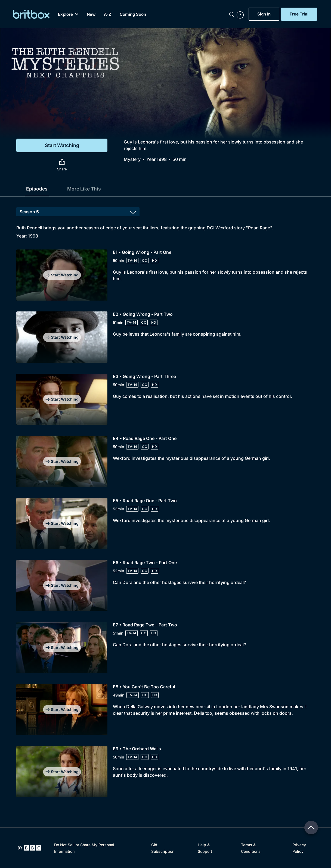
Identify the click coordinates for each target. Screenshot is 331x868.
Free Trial (299, 14)
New (91, 14)
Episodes (37, 189)
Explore (68, 14)
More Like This (85, 189)
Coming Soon (133, 14)
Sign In (264, 14)
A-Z (108, 14)
